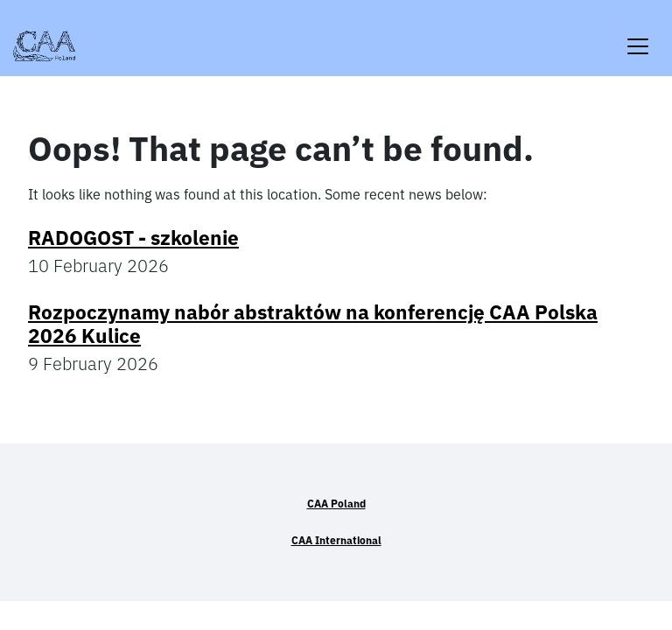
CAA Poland (336, 504)
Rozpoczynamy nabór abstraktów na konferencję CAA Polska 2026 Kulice (313, 324)
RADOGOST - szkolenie (133, 238)
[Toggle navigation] (638, 35)
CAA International (336, 540)
